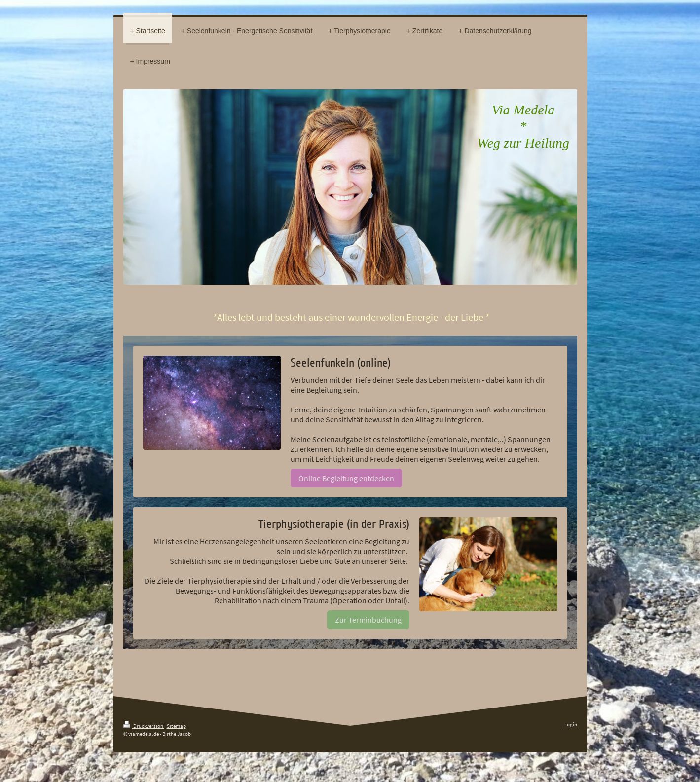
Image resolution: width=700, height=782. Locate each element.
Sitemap (176, 726)
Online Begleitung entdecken (346, 478)
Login (571, 724)
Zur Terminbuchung (368, 620)
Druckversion (144, 726)
